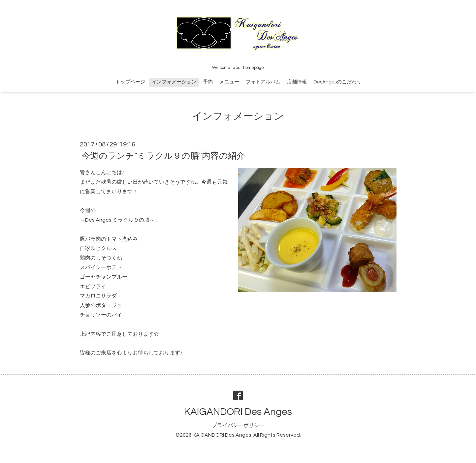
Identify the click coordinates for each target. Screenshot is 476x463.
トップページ (130, 82)
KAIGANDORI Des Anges (238, 412)
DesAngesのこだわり (337, 82)
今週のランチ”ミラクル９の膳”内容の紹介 (163, 156)
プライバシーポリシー (238, 425)
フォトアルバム (263, 82)
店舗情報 (297, 82)
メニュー (229, 82)
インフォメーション (174, 82)
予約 (208, 82)
